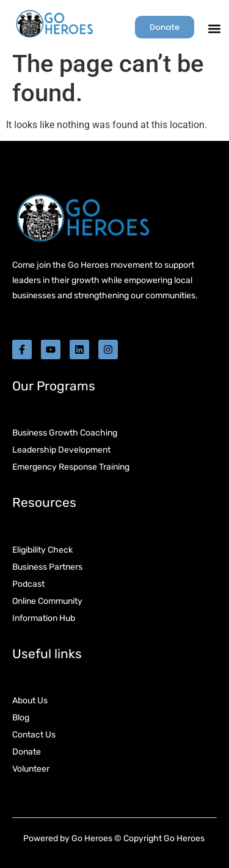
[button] (214, 28)
